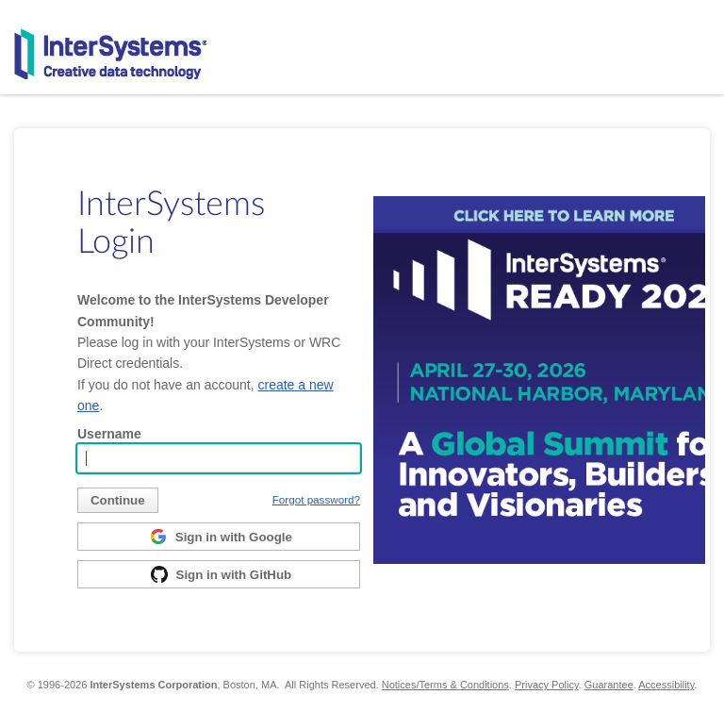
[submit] (118, 500)
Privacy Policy (547, 685)
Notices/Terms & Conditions (445, 685)
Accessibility (666, 685)
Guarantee (609, 685)
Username (109, 434)
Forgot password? (316, 499)
